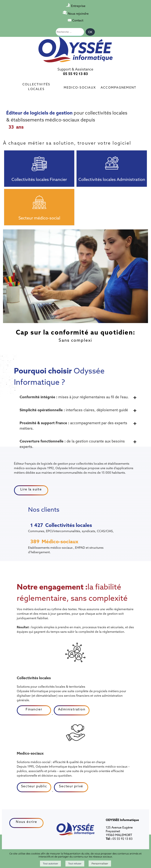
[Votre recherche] (70, 32)
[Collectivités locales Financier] (39, 161)
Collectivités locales (36, 86)
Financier (34, 709)
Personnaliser (100, 863)
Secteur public (34, 786)
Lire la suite (31, 489)
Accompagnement (118, 87)
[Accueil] (75, 50)
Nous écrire (26, 822)
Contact (78, 20)
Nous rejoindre (78, 14)
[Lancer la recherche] (90, 32)
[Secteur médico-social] (39, 200)
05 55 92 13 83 (75, 74)
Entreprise (78, 6)
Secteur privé (71, 786)
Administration (72, 709)
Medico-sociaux (80, 87)
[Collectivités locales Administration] (112, 161)
